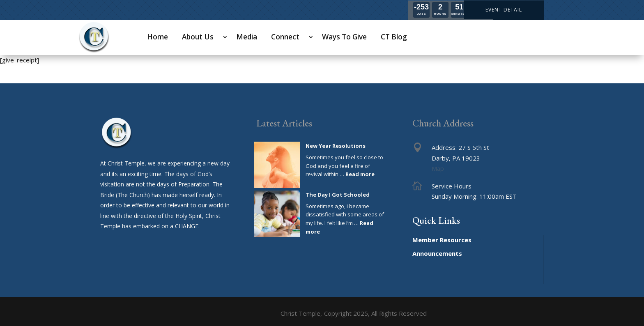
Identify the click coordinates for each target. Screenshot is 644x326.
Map (438, 168)
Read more (360, 174)
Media (247, 37)
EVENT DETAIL (504, 10)
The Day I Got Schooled (338, 195)
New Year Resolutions (336, 146)
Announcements (437, 253)
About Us (198, 37)
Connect (285, 37)
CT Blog (394, 37)
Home (158, 37)
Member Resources (442, 240)
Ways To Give (344, 37)
